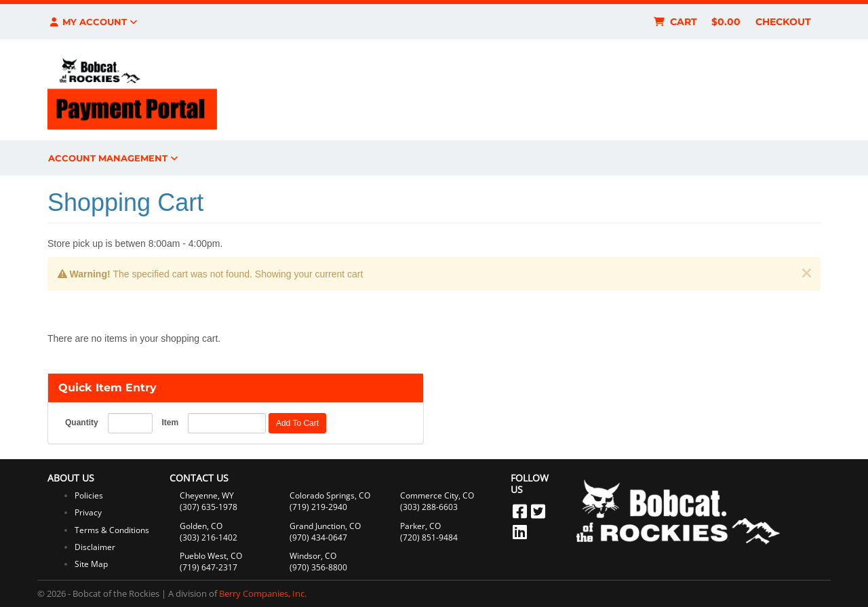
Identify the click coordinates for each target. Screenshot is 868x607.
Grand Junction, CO (325, 526)
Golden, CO (201, 526)
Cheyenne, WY (207, 495)
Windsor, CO (313, 556)
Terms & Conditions (112, 530)
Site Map (91, 564)
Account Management (113, 158)
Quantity (82, 423)
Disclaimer (95, 547)
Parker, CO (420, 526)
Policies (89, 495)
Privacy (88, 512)
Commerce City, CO (437, 495)
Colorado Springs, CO (330, 495)
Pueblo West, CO (211, 556)
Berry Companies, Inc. (263, 593)
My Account (93, 22)
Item (170, 423)
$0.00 (726, 22)
